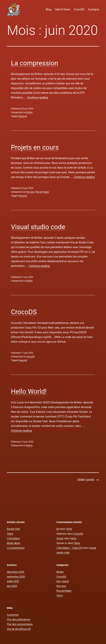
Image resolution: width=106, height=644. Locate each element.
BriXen (29, 112)
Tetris (10, 534)
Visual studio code (38, 227)
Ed (58, 529)
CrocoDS (79, 9)
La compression (35, 63)
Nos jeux (30, 192)
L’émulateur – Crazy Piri (70, 548)
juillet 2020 (13, 581)
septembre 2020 (16, 577)
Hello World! (29, 391)
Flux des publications (19, 619)
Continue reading (38, 97)
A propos (94, 9)
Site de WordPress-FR (19, 629)
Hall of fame (62, 9)
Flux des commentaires (20, 624)
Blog (49, 9)
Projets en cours (35, 147)
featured (23, 116)
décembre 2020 (16, 572)
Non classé (63, 581)
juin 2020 (12, 586)
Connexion (13, 615)
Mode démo (14, 543)
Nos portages (42, 192)
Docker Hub (13, 529)
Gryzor (60, 538)
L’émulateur (13, 538)
